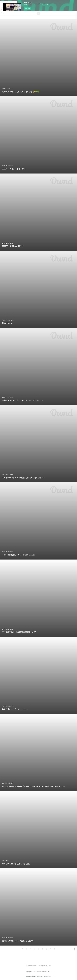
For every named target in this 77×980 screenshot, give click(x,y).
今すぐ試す (27, 8)
